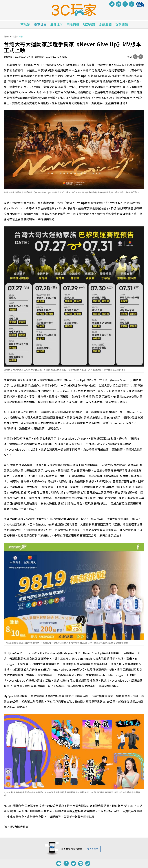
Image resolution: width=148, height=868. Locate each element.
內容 (21, 36)
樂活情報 (73, 24)
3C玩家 (25, 24)
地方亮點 (89, 24)
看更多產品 (93, 849)
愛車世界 (40, 24)
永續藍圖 (105, 24)
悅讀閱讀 (122, 24)
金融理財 (57, 24)
